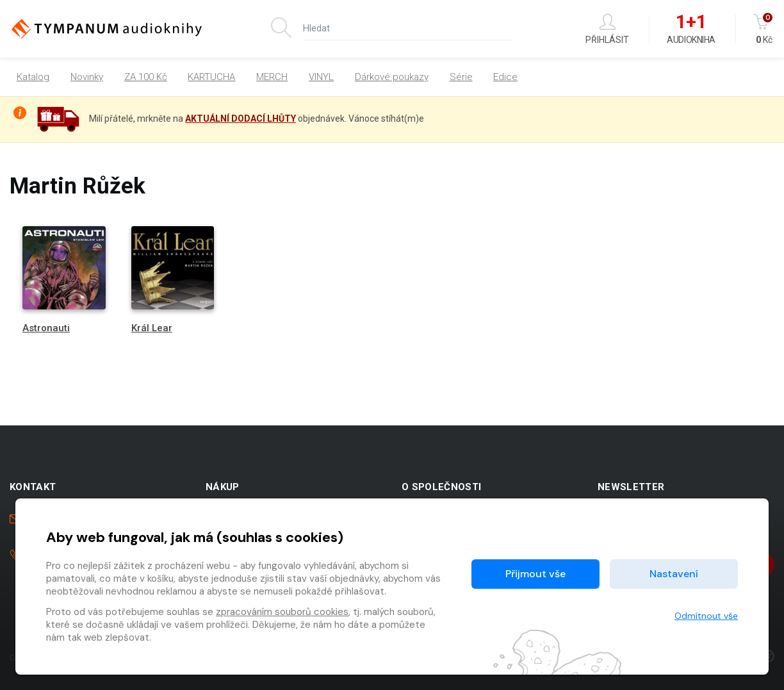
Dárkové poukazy (392, 77)
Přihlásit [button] (607, 29)
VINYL (321, 77)
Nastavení (674, 574)
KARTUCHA (211, 77)
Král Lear (152, 328)
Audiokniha (691, 29)
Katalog (33, 77)
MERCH (272, 77)
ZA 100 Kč (146, 77)
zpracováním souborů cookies (282, 612)
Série (461, 77)
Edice (505, 77)
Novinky (87, 77)
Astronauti (46, 328)
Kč (764, 29)
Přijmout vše (535, 574)
